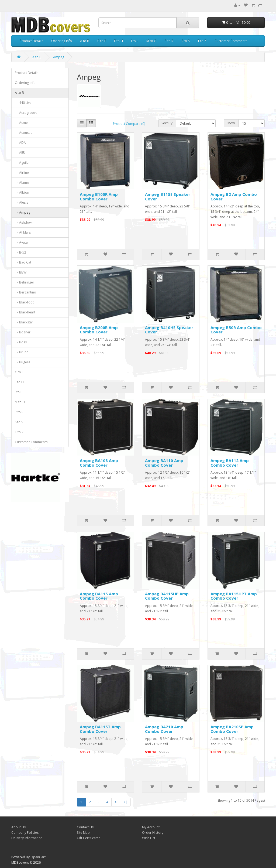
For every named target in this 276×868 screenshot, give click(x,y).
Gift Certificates (89, 838)
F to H (118, 41)
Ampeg (59, 57)
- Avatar (22, 242)
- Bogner (23, 332)
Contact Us (85, 827)
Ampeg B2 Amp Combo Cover (234, 197)
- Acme (21, 123)
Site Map (83, 833)
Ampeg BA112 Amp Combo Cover (230, 463)
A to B (85, 41)
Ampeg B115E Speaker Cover (168, 197)
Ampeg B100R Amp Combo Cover (99, 197)
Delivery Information (27, 838)
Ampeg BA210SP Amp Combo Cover (232, 729)
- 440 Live (23, 103)
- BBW (21, 272)
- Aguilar (22, 163)
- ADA (20, 143)
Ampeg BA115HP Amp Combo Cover (167, 596)
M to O (151, 41)
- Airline (22, 172)
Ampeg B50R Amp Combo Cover (236, 330)
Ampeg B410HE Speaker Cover (169, 330)
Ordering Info (62, 41)
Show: (231, 123)
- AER (20, 153)
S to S (185, 41)
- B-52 (20, 252)
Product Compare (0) (129, 124)
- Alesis (21, 202)
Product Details (31, 41)
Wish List (149, 838)
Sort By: (167, 123)
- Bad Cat (23, 262)
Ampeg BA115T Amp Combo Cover (100, 729)
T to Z (202, 41)
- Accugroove (26, 113)
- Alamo (22, 182)
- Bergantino (25, 292)
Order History (153, 833)
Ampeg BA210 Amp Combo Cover (164, 729)
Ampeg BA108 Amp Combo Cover (99, 463)
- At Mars (23, 232)
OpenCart (38, 857)
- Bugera (23, 362)
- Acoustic (23, 133)
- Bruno (22, 352)
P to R (169, 41)
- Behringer (25, 282)
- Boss (21, 342)
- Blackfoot (24, 302)
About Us (18, 827)
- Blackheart (25, 312)
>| (125, 802)
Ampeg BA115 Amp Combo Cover (99, 596)
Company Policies (25, 833)
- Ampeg (23, 212)
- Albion (22, 192)
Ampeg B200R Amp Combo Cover (99, 330)
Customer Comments (231, 41)
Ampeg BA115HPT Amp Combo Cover (234, 596)
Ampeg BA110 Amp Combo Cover (164, 463)
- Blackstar (24, 322)
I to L (135, 41)
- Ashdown (24, 222)
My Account (151, 827)
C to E (102, 41)
